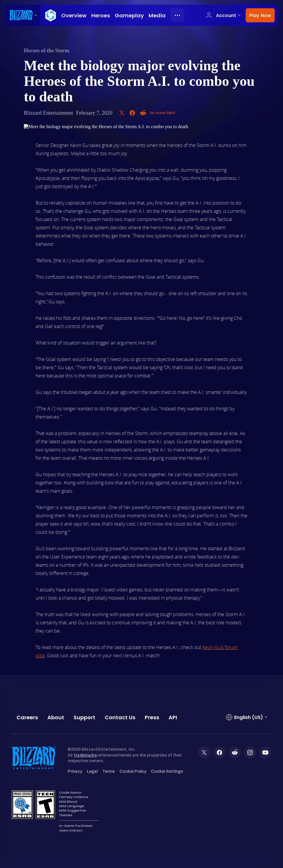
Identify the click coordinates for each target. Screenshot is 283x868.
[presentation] (22, 15)
